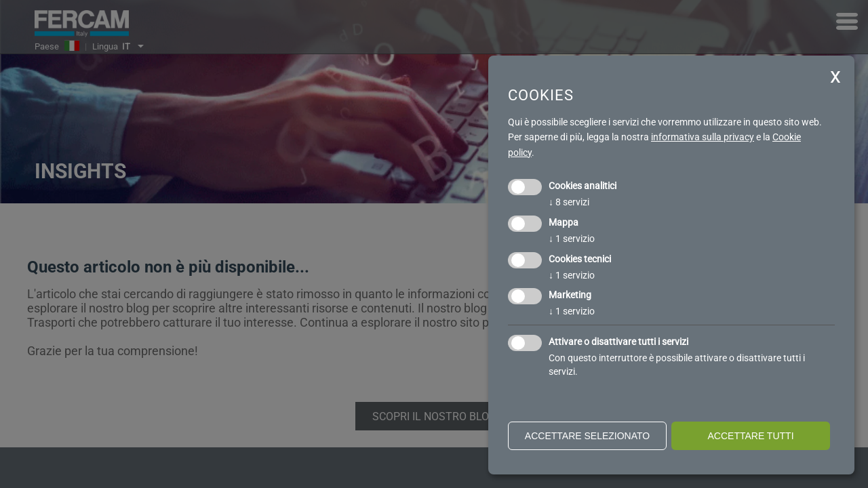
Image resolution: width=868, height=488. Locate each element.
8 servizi (569, 202)
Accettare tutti (750, 436)
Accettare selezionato (587, 436)
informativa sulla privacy (703, 137)
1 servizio (572, 239)
